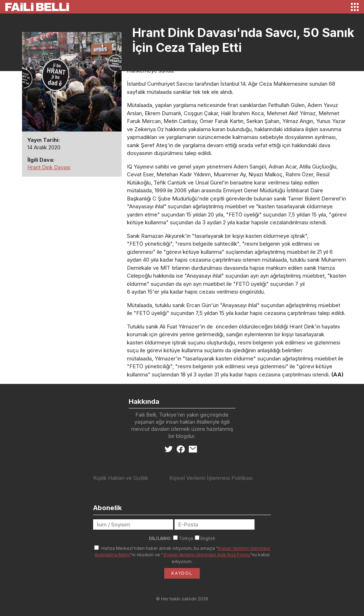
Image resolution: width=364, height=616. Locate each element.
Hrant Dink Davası (49, 167)
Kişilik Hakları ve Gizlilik (121, 478)
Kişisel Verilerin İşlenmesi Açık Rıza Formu (207, 555)
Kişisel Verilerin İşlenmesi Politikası (211, 478)
